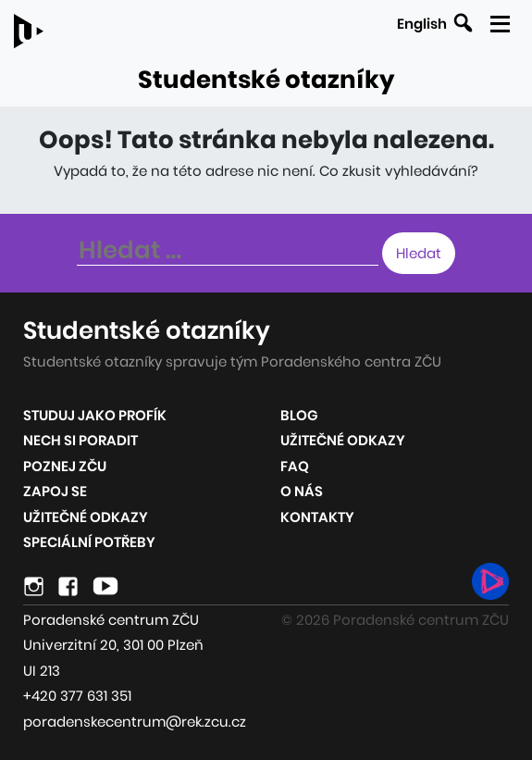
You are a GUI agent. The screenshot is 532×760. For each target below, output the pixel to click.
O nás (302, 491)
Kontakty (317, 517)
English (422, 24)
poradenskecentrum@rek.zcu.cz (135, 722)
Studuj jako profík (95, 415)
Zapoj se (55, 491)
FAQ (295, 466)
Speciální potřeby (89, 542)
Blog (299, 415)
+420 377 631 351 (77, 696)
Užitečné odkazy (86, 517)
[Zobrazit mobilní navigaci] (499, 21)
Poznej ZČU (65, 466)
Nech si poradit (80, 440)
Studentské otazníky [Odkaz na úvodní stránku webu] (266, 79)
